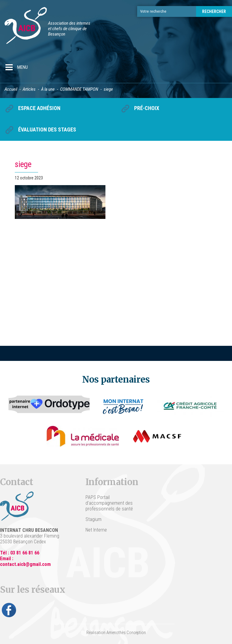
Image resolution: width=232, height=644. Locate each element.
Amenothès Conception (126, 633)
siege (23, 164)
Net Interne (96, 530)
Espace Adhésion (39, 108)
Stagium (93, 519)
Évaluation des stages (47, 129)
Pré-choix (147, 108)
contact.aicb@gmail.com (25, 564)
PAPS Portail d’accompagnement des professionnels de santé (109, 503)
